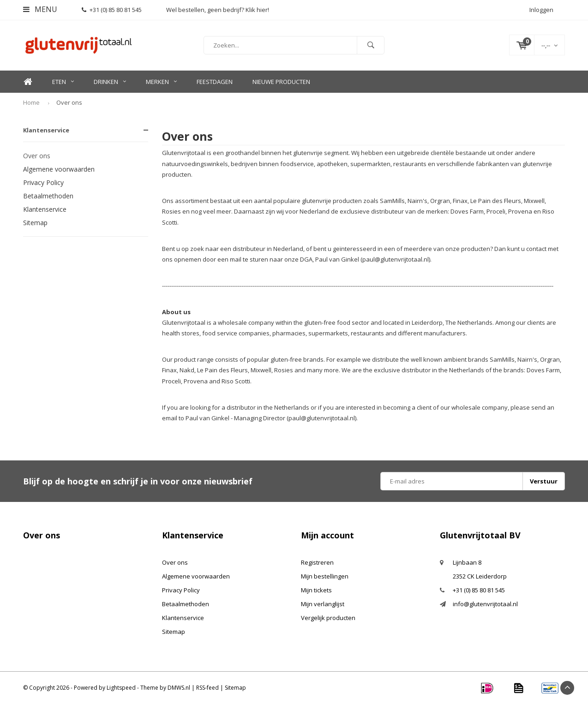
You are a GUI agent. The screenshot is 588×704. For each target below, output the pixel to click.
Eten (63, 82)
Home (28, 82)
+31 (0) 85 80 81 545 (112, 10)
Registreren (317, 562)
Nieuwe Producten (281, 82)
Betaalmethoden (48, 196)
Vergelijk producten (328, 618)
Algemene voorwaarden (59, 169)
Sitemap (35, 223)
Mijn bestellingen (325, 576)
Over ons (69, 102)
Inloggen (541, 10)
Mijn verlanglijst (323, 604)
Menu (40, 9)
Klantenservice (46, 130)
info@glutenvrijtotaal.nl (485, 604)
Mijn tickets (316, 590)
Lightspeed (121, 688)
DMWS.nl (179, 688)
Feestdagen (215, 82)
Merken (161, 82)
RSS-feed (207, 688)
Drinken (110, 82)
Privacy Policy (43, 182)
